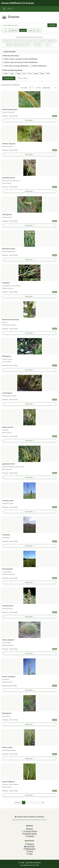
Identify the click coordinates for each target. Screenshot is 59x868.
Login (29, 854)
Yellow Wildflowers (40, 66)
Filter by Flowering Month (12, 70)
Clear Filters (23, 78)
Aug (36, 73)
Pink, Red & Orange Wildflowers (17, 66)
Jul (30, 73)
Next (43, 803)
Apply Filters (9, 78)
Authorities (29, 846)
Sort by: (38, 88)
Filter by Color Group (10, 56)
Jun (25, 73)
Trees (38, 30)
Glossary (29, 844)
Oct (48, 73)
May (19, 73)
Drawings (30, 836)
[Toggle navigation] (8, 9)
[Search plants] (25, 25)
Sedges (30, 30)
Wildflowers (14, 30)
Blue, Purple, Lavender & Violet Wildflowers (21, 59)
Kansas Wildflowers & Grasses (18, 3)
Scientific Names (30, 834)
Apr (12, 73)
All (6, 30)
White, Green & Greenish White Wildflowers (21, 62)
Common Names (29, 831)
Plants (30, 829)
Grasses (23, 30)
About (29, 851)
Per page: (24, 88)
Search (52, 25)
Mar (6, 73)
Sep (42, 73)
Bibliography (29, 849)
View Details (29, 120)
